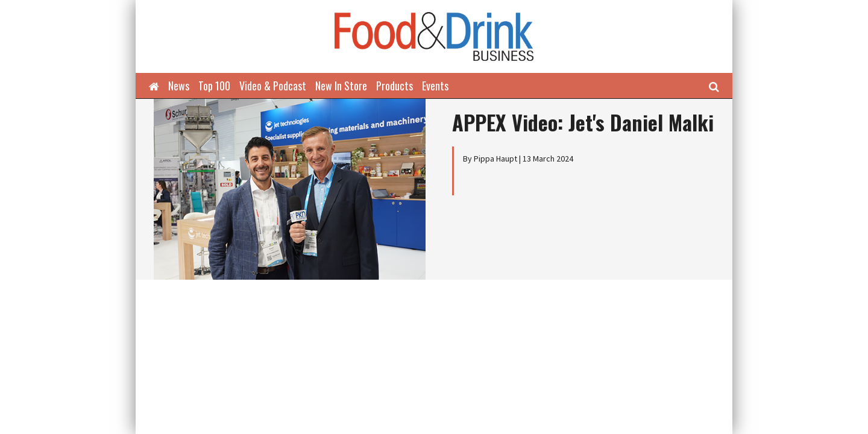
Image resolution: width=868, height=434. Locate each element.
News (179, 86)
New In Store (341, 86)
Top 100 (214, 86)
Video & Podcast (273, 86)
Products (395, 86)
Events (435, 86)
